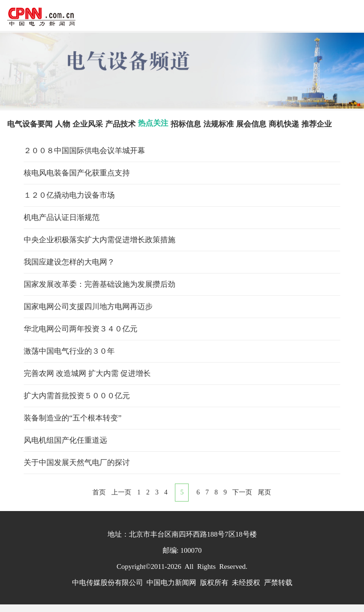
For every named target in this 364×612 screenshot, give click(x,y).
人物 (63, 124)
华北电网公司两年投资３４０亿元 (81, 329)
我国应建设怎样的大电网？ (69, 262)
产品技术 (120, 124)
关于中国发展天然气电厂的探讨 (77, 462)
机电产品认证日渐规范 (62, 217)
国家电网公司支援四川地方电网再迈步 (88, 306)
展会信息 (251, 124)
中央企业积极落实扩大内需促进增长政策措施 (100, 240)
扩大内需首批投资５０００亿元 (77, 396)
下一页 (242, 492)
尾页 (264, 492)
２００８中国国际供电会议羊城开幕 (84, 151)
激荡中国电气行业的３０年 (69, 351)
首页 (99, 492)
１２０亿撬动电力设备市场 (69, 195)
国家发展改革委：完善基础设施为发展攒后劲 (100, 284)
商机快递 (284, 124)
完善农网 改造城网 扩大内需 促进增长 (87, 373)
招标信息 (186, 124)
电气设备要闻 (30, 124)
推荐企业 (317, 124)
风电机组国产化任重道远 (65, 440)
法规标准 (218, 124)
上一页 (121, 492)
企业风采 (88, 124)
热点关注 (153, 123)
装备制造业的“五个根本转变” (73, 418)
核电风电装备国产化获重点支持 (77, 173)
